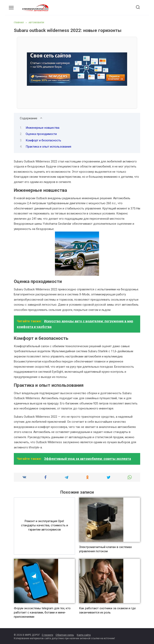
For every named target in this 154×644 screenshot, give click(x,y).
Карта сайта (84, 635)
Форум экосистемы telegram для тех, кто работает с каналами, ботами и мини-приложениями (42, 612)
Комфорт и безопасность (43, 140)
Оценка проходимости (41, 134)
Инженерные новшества (43, 128)
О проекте (47, 635)
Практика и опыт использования (48, 147)
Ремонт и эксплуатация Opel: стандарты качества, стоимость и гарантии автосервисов (45, 525)
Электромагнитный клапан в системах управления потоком (105, 549)
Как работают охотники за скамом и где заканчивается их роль (107, 610)
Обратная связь (65, 635)
